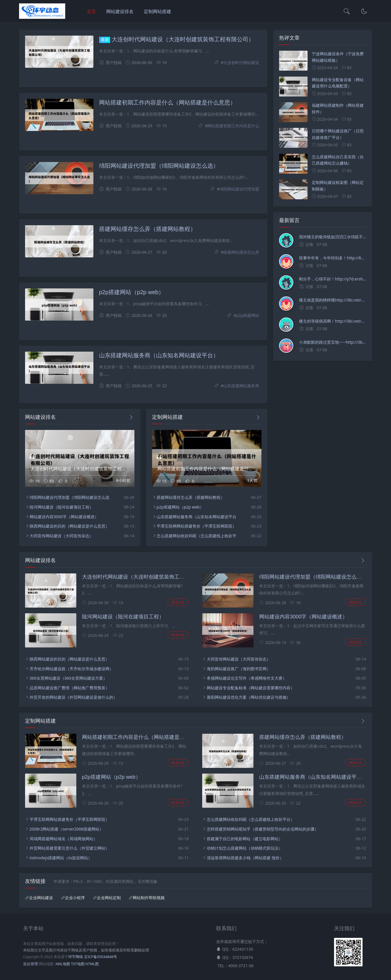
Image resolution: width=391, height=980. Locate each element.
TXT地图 (78, 964)
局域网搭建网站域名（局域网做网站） (64, 839)
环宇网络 (76, 957)
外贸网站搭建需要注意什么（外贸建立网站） (69, 848)
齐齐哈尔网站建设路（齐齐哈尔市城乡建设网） (71, 669)
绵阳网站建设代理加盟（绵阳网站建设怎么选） (159, 166)
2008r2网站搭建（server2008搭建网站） (66, 829)
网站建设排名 (120, 11)
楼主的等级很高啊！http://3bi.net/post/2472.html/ (332, 321)
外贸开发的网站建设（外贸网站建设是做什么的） (73, 697)
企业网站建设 (41, 898)
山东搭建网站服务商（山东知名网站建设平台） (159, 355)
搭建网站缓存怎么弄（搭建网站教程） (148, 229)
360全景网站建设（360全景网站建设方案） (68, 678)
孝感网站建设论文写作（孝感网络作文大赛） (247, 678)
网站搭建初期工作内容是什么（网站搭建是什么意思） (167, 102)
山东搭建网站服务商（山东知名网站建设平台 (196, 517)
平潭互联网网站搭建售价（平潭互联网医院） (196, 526)
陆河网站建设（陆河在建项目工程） (62, 507)
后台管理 (30, 964)
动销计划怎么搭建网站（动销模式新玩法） (245, 848)
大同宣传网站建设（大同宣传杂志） (62, 536)
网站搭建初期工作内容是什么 (233, 126)
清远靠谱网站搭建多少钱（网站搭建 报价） (245, 858)
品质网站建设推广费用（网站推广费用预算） (69, 688)
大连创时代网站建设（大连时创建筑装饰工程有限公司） (183, 39)
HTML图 (92, 964)
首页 (91, 11)
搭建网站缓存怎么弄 (241, 252)
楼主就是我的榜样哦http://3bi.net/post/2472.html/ (332, 300)
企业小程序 (75, 898)
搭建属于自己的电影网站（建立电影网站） (245, 839)
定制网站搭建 (157, 11)
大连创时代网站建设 (241, 62)
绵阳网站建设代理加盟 (239, 189)
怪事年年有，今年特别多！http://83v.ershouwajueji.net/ (332, 258)
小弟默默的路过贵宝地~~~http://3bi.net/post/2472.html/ (332, 342)
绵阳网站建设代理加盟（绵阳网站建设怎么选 (69, 497)
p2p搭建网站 (248, 315)
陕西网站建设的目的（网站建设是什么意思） (69, 526)
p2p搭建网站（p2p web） (132, 292)
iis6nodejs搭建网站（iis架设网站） (61, 858)
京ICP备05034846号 (101, 957)
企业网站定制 (109, 898)
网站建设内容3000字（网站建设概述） (64, 517)
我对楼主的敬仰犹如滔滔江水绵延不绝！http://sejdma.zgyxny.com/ (332, 237)
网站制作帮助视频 (149, 898)
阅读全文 (178, 602)
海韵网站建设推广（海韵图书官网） (239, 669)
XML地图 (63, 964)
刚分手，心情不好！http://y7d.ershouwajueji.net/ (332, 279)
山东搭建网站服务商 (241, 386)
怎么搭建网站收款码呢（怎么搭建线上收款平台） (251, 819)
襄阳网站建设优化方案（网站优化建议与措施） (249, 697)
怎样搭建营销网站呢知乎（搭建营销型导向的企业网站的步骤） (263, 829)
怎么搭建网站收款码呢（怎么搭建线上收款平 (196, 536)
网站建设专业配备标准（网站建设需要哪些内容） (251, 688)
